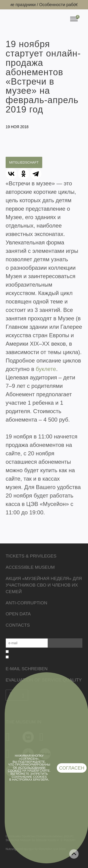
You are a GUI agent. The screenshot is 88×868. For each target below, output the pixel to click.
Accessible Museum (30, 567)
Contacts (18, 625)
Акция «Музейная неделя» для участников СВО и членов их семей (44, 585)
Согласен (72, 768)
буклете (46, 369)
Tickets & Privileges (31, 556)
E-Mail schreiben (27, 669)
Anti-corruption (26, 603)
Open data (18, 614)
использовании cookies (27, 769)
